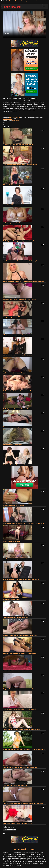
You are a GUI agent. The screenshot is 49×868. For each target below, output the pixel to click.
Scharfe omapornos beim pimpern (13, 427)
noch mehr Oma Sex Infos (10, 112)
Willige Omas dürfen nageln (11, 599)
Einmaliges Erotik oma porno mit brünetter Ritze (17, 671)
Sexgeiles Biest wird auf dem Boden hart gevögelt (18, 689)
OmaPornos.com (11, 7)
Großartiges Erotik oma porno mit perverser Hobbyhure (20, 241)
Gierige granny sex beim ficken (12, 317)
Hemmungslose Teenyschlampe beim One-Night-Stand (19, 709)
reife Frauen (16, 121)
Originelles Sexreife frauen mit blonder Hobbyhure (18, 145)
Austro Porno (35, 1)
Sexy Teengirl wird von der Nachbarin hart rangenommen (20, 165)
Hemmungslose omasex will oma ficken (15, 785)
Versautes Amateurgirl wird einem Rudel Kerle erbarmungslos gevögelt (24, 749)
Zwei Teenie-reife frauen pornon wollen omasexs (17, 355)
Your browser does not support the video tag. (24, 25)
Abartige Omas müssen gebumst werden (15, 559)
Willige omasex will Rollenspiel (12, 541)
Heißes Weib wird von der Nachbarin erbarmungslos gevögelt (21, 729)
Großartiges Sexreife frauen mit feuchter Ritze (17, 409)
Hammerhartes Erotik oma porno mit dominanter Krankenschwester (23, 803)
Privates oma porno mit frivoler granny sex (16, 617)
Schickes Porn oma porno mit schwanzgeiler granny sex (20, 635)
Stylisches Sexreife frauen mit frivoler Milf (16, 373)
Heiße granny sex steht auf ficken (13, 223)
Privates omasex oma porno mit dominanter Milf (17, 823)
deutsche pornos (25, 1)
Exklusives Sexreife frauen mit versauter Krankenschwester (21, 391)
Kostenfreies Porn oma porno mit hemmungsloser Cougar (20, 767)
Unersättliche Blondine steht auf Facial (15, 205)
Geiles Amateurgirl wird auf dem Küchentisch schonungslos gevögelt (24, 281)
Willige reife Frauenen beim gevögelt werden (16, 465)
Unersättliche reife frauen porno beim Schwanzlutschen (20, 653)
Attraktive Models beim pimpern (13, 185)
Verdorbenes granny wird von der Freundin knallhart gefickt (21, 579)
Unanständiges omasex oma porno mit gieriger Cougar (19, 299)
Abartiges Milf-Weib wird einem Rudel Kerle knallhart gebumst (22, 261)
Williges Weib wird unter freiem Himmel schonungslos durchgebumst (24, 523)
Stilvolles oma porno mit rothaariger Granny (16, 335)
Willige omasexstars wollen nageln (13, 505)
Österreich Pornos (14, 1)
